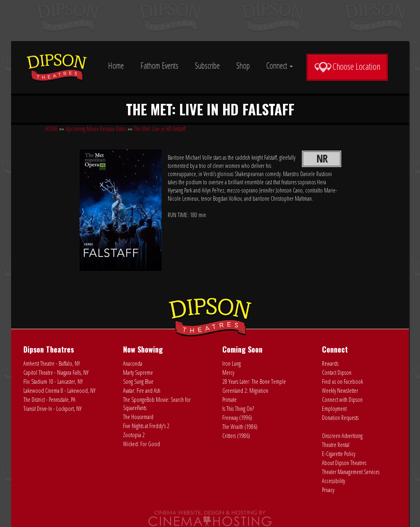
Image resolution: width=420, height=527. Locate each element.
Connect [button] (280, 65)
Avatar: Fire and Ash (142, 391)
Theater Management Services (351, 472)
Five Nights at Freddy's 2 (146, 426)
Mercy (228, 372)
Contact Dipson (337, 372)
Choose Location (347, 66)
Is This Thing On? (238, 409)
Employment (334, 409)
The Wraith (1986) (240, 427)
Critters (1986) (236, 436)
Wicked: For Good (142, 444)
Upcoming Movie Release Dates (96, 129)
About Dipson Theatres (344, 463)
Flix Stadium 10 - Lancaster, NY (53, 382)
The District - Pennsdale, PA (49, 400)
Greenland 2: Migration (245, 391)
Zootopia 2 (134, 435)
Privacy (328, 490)
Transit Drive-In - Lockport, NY (52, 409)
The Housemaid (138, 417)
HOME (51, 129)
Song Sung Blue (138, 382)
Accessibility (333, 481)
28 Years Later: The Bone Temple (254, 382)
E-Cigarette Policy (339, 454)
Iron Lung (232, 363)
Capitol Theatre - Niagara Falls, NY (56, 372)
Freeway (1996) (237, 418)
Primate (229, 400)
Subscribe (207, 65)
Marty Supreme (138, 372)
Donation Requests (340, 418)
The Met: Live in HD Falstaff (160, 129)
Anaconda (133, 363)
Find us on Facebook (342, 382)
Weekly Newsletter (340, 391)
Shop (243, 65)
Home (116, 65)
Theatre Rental (336, 445)
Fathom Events (159, 65)
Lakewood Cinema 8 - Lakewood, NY (59, 391)
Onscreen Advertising (342, 436)
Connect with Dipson (342, 400)
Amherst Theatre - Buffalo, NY (52, 363)
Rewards (330, 363)
